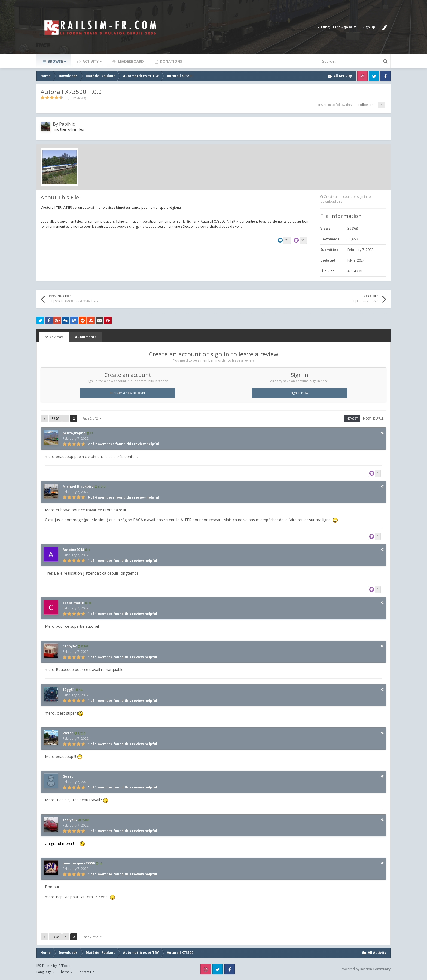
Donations (171, 61)
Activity (92, 61)
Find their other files (68, 129)
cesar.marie (73, 603)
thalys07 (70, 820)
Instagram (362, 76)
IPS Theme (44, 966)
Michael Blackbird (78, 486)
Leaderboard (130, 61)
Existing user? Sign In (336, 27)
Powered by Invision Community (366, 969)
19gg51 (69, 690)
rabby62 (70, 646)
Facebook (385, 76)
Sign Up (369, 27)
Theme (66, 972)
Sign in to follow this (336, 105)
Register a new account (127, 393)
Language (45, 972)
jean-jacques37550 (79, 863)
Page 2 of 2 (92, 418)
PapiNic (67, 124)
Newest (352, 418)
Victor (68, 733)
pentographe (74, 433)
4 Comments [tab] (86, 337)
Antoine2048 (73, 550)
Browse (56, 61)
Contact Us (86, 972)
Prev (55, 418)
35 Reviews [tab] (54, 337)
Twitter (374, 76)
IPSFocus (64, 966)
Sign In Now (299, 393)
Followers (366, 105)
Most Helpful (373, 418)
